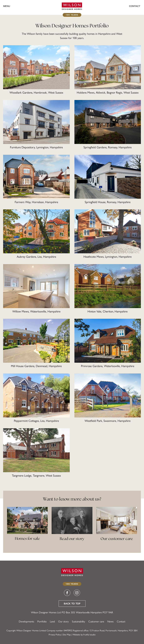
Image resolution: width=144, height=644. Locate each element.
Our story (63, 621)
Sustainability (78, 621)
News (110, 621)
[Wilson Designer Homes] (72, 6)
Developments (26, 621)
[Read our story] (72, 527)
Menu (7, 6)
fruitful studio (89, 635)
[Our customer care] (117, 527)
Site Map (67, 635)
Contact (135, 6)
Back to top (72, 604)
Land (52, 621)
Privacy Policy (55, 635)
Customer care (96, 621)
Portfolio (42, 621)
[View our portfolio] (27, 527)
